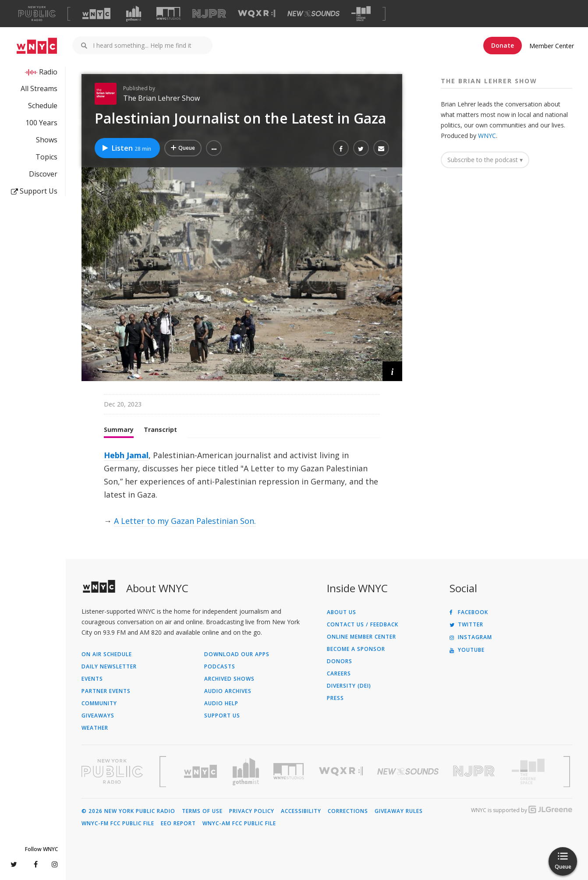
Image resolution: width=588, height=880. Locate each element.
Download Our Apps (237, 654)
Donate (503, 45)
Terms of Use (202, 811)
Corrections (348, 811)
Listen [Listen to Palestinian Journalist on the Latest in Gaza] (126, 148)
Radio (48, 72)
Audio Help (221, 703)
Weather (95, 728)
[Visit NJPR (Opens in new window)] (209, 14)
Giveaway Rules (399, 811)
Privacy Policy (252, 811)
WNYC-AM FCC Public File (239, 823)
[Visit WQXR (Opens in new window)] (257, 14)
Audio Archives (228, 691)
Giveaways (98, 716)
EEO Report (178, 823)
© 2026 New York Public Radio (128, 811)
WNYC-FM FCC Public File (118, 823)
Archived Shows (229, 679)
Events (92, 679)
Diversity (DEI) (349, 686)
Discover (43, 174)
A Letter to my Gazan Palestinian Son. (185, 521)
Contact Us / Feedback (363, 625)
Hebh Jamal (126, 455)
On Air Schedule (107, 654)
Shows (47, 140)
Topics (46, 157)
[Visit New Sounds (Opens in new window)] (313, 14)
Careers (339, 674)
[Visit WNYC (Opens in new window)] (96, 14)
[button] (214, 148)
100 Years (41, 123)
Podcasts (220, 667)
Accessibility (301, 811)
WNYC (487, 136)
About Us (342, 612)
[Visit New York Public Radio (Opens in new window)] (112, 771)
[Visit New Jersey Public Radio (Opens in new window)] (475, 771)
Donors (340, 661)
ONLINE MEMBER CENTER (361, 637)
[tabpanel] (242, 488)
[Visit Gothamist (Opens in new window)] (134, 14)
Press (335, 698)
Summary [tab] (119, 429)
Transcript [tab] (160, 429)
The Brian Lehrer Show (161, 98)
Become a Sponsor (356, 649)
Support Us (34, 191)
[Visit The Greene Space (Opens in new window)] (361, 14)
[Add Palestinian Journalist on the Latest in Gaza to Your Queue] (183, 148)
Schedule (43, 106)
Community (99, 703)
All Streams (39, 88)
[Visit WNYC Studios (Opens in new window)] (168, 13)
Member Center (552, 46)
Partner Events (106, 691)
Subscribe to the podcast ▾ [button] (485, 160)
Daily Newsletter (109, 667)
